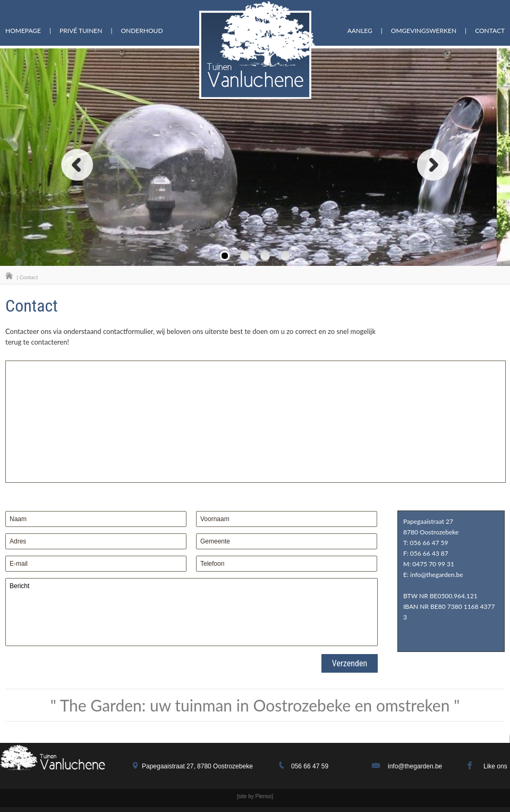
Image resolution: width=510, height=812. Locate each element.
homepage (23, 31)
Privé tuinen (81, 31)
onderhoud (142, 31)
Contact (490, 31)
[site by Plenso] (255, 796)
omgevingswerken (424, 31)
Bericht (192, 612)
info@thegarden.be (415, 766)
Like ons (495, 766)
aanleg (360, 31)
